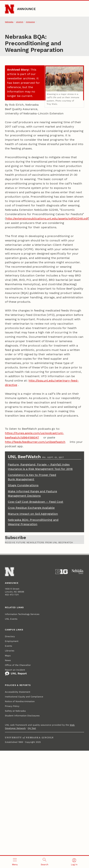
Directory (10, 636)
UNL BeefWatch (25, 457)
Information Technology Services (22, 614)
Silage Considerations (23, 485)
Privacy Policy (12, 706)
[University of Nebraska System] (78, 572)
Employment (12, 641)
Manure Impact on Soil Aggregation (33, 514)
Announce (26, 9)
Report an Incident (16, 672)
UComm (20, 22)
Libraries (10, 651)
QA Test (32, 728)
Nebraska (9, 22)
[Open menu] (15, 862)
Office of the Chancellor (18, 665)
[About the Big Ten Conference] (62, 572)
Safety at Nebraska (15, 711)
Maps (8, 656)
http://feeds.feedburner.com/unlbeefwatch (35, 442)
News (8, 660)
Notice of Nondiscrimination (20, 701)
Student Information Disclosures (22, 716)
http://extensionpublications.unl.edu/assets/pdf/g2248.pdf (47, 219)
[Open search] (44, 862)
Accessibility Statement (18, 692)
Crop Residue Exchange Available (31, 508)
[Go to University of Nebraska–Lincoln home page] (10, 9)
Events (8, 646)
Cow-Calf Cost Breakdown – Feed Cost (35, 502)
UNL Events (11, 619)
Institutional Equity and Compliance (24, 697)
